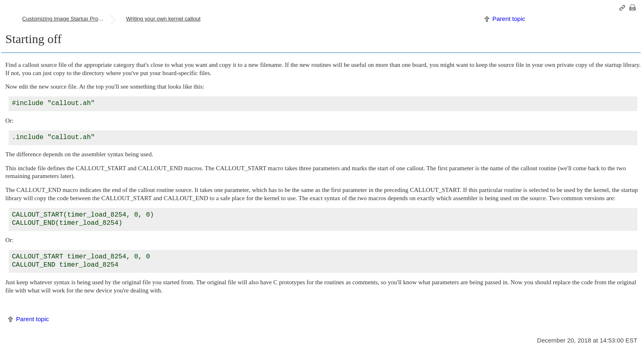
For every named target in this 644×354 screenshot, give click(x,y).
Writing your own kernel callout (163, 19)
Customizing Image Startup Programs (66, 19)
